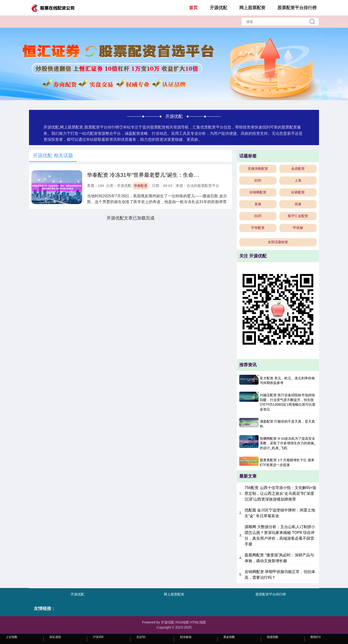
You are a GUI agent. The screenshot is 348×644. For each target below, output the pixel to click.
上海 (298, 180)
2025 (258, 216)
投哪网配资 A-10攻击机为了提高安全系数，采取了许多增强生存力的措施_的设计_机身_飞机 (288, 443)
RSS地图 (182, 622)
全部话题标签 (278, 242)
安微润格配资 (258, 169)
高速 (298, 204)
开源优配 (218, 8)
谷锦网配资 (258, 192)
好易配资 (298, 192)
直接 (258, 204)
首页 (193, 8)
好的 (258, 180)
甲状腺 (298, 228)
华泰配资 (141, 186)
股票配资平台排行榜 (297, 8)
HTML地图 (198, 622)
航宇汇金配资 (298, 216)
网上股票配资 (252, 8)
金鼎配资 (298, 169)
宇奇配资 (258, 228)
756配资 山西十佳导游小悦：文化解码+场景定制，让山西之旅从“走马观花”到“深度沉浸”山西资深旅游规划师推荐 (280, 493)
